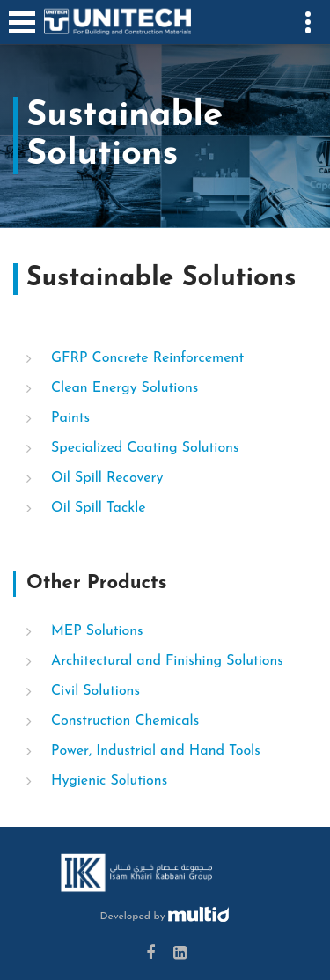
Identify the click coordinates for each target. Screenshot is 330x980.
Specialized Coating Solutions (145, 448)
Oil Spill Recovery (107, 478)
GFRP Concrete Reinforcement (147, 358)
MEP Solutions (97, 631)
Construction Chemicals (125, 721)
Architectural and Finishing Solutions (167, 661)
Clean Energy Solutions (125, 388)
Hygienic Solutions (109, 781)
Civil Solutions (95, 691)
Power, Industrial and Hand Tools (156, 751)
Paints (70, 418)
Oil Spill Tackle (99, 508)
